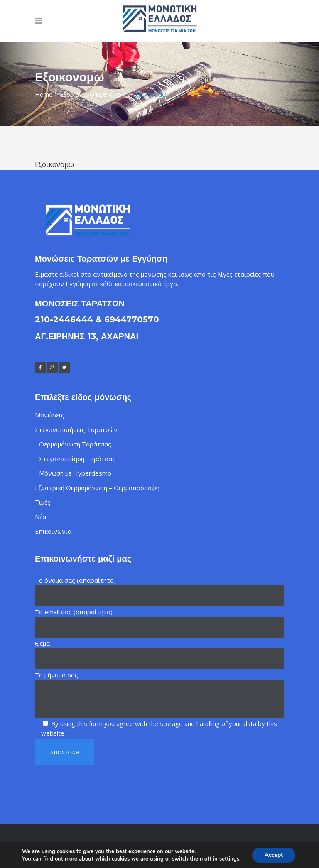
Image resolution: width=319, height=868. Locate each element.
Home (44, 94)
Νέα (40, 517)
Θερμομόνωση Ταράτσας (75, 444)
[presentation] (98, 782)
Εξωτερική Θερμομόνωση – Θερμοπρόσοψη (97, 488)
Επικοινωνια (53, 531)
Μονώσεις (50, 415)
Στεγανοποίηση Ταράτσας (77, 459)
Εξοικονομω (54, 164)
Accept (274, 855)
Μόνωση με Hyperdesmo (75, 473)
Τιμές (43, 502)
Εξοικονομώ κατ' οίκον (92, 94)
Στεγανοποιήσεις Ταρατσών (76, 429)
